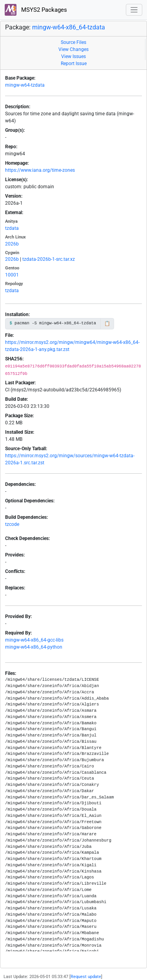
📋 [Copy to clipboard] (107, 324)
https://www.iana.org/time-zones (40, 170)
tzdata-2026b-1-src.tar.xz (49, 259)
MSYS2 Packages (36, 10)
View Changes (73, 49)
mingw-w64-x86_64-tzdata (69, 27)
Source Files (73, 42)
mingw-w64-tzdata (25, 85)
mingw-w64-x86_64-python (34, 647)
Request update (86, 977)
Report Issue (74, 64)
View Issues (73, 56)
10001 (12, 275)
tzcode (12, 524)
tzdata (12, 228)
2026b (12, 244)
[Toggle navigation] (134, 10)
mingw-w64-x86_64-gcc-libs (34, 640)
